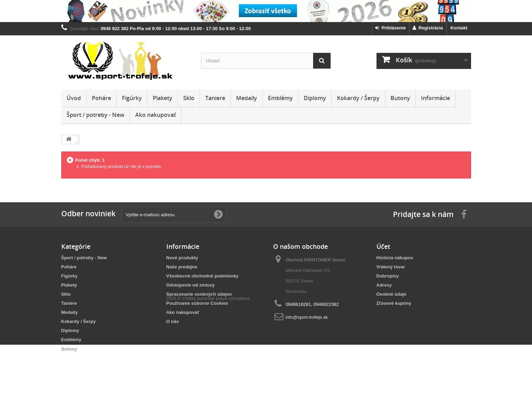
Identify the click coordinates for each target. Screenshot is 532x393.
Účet (383, 246)
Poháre (101, 98)
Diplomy (315, 98)
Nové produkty (182, 258)
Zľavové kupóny (394, 303)
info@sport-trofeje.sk (307, 317)
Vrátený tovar (391, 267)
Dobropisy (388, 276)
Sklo (189, 98)
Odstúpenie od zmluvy (191, 285)
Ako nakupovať (156, 115)
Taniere (215, 98)
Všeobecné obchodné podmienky (203, 276)
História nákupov (395, 258)
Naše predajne (182, 267)
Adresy (384, 285)
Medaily (247, 98)
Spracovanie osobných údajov (199, 294)
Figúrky (132, 98)
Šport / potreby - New (95, 115)
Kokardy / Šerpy (358, 98)
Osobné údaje (392, 294)
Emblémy (280, 98)
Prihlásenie (391, 28)
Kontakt (459, 28)
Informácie (436, 98)
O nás (173, 321)
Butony (400, 98)
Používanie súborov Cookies (197, 303)
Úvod (74, 98)
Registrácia (428, 28)
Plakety (163, 98)
